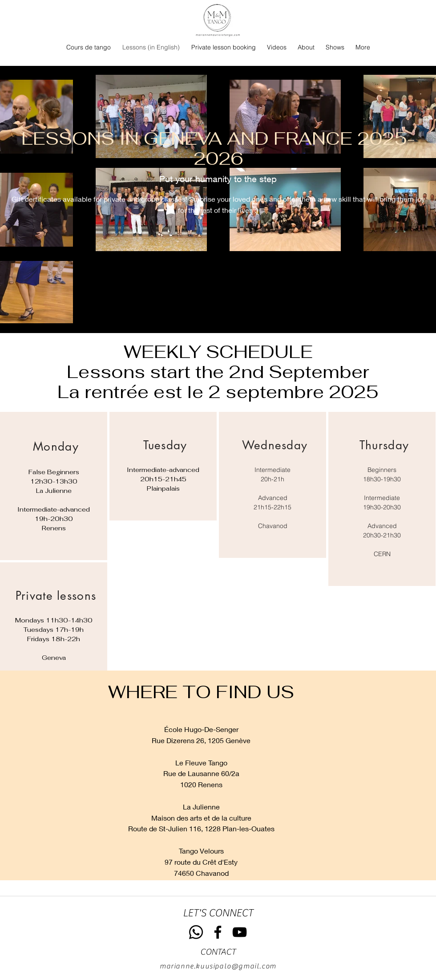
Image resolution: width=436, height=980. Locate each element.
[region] (54, 486)
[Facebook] (218, 932)
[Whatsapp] (196, 932)
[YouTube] (240, 932)
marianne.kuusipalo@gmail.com (218, 966)
